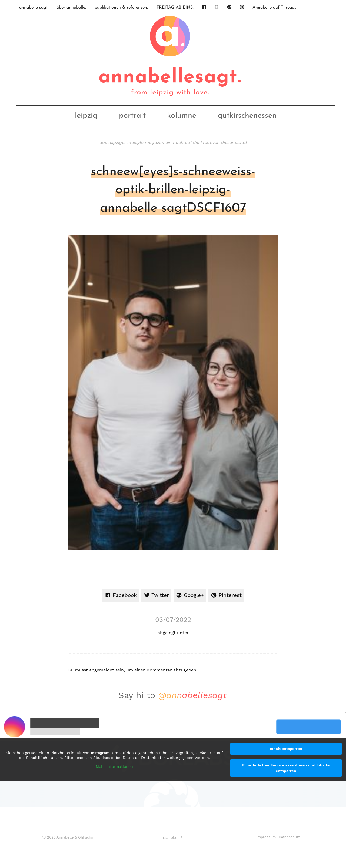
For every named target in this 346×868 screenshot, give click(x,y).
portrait (132, 116)
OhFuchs (86, 838)
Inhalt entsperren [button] (286, 749)
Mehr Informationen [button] (114, 766)
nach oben (172, 838)
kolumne (182, 116)
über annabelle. (71, 8)
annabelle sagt (34, 8)
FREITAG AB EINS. (175, 8)
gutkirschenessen (247, 116)
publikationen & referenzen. (121, 8)
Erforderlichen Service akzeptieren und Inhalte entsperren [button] (286, 768)
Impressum (266, 837)
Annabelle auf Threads (274, 8)
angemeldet (102, 670)
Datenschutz (289, 837)
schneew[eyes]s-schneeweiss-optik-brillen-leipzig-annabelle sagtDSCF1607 (173, 190)
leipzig (86, 116)
